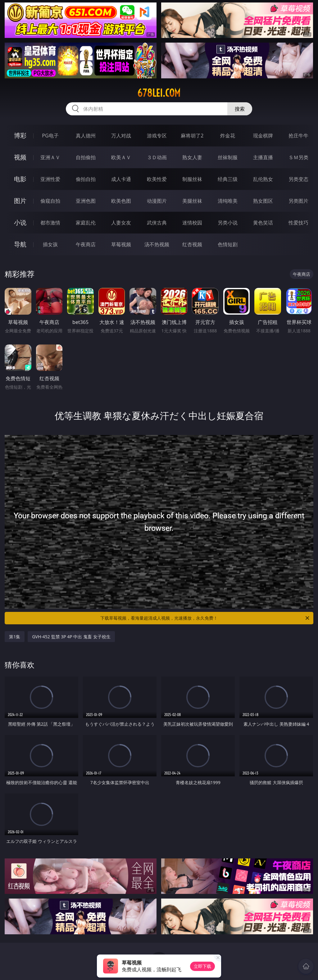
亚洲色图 (86, 201)
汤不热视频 (157, 244)
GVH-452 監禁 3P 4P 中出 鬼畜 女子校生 (71, 637)
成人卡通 (121, 179)
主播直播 (263, 157)
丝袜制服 (228, 157)
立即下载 (202, 966)
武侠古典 (157, 223)
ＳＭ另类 (298, 157)
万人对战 (121, 136)
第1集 (15, 637)
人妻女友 (121, 223)
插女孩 (50, 244)
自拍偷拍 (86, 157)
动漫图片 (157, 201)
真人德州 (86, 136)
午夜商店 (86, 244)
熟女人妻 (192, 157)
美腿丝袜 (192, 201)
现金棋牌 (263, 136)
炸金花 (228, 136)
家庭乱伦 (86, 223)
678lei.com (159, 93)
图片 (20, 201)
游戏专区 (157, 136)
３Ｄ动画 (157, 157)
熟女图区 (263, 201)
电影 (20, 179)
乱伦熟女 (263, 179)
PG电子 (50, 136)
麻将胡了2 (192, 136)
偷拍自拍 (86, 179)
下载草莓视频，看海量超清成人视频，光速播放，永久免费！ (205, 618)
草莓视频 (121, 244)
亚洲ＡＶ (50, 157)
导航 (20, 244)
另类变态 (298, 179)
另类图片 (298, 201)
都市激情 (50, 223)
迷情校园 (192, 223)
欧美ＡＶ (121, 157)
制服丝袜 (192, 179)
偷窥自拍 (50, 201)
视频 (20, 157)
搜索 (240, 109)
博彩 (20, 135)
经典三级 (228, 179)
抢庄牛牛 (298, 136)
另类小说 (228, 223)
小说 (20, 222)
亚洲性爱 (50, 179)
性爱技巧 (298, 223)
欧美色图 (121, 201)
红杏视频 (192, 244)
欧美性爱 (157, 179)
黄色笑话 (263, 223)
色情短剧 (228, 244)
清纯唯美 (228, 201)
